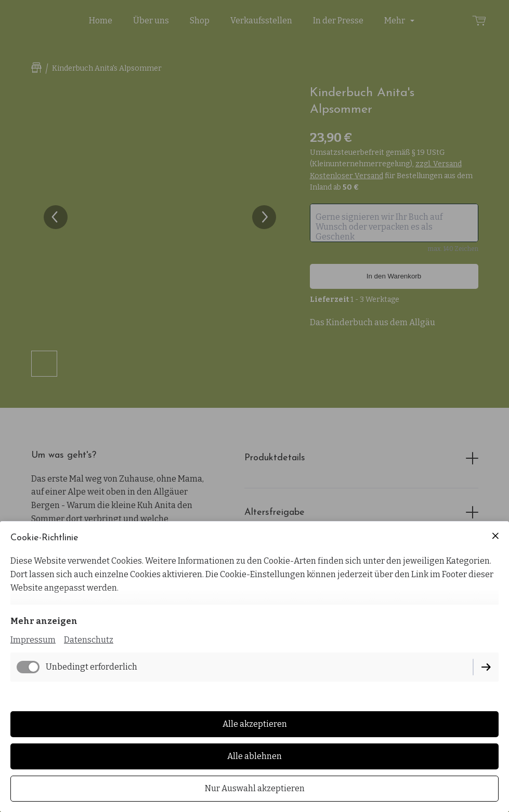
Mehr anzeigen (44, 621)
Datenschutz (89, 640)
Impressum (33, 640)
